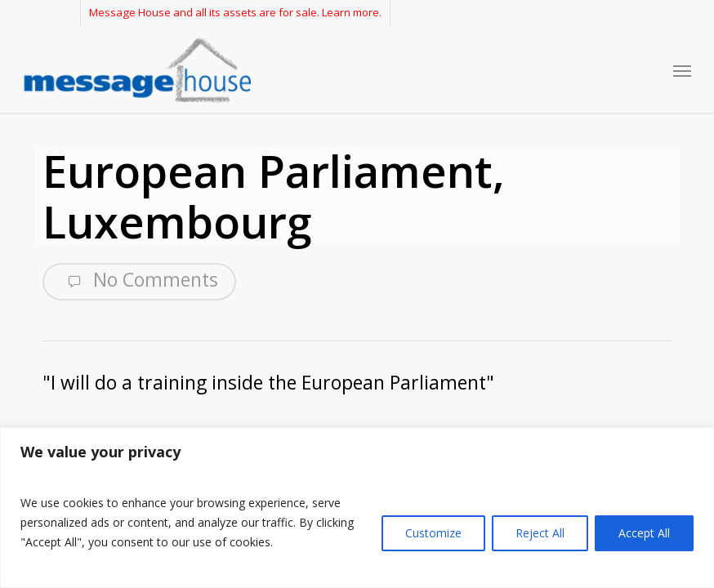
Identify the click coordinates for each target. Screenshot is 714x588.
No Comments (139, 280)
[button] (682, 70)
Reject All (540, 533)
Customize (433, 533)
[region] (357, 508)
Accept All (644, 533)
